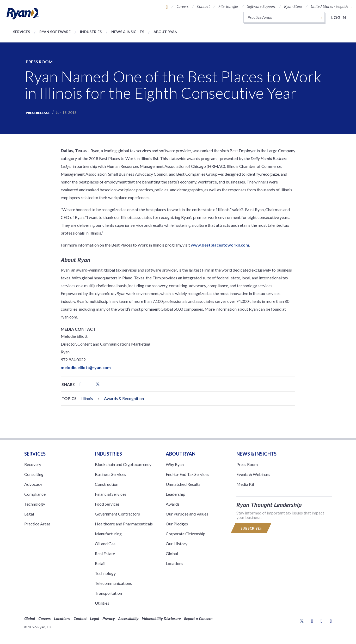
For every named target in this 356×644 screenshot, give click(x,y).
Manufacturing (108, 534)
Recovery (33, 464)
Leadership (176, 494)
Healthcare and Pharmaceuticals (124, 524)
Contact (203, 6)
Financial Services (111, 494)
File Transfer (228, 6)
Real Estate (105, 553)
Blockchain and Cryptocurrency (123, 464)
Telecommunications (113, 583)
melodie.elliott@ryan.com (86, 367)
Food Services (107, 504)
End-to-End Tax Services (188, 474)
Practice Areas (37, 524)
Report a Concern (198, 618)
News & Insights (128, 32)
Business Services (111, 474)
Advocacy (33, 484)
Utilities (102, 603)
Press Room (39, 62)
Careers (182, 6)
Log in (339, 17)
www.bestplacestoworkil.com (220, 245)
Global (172, 553)
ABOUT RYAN (181, 454)
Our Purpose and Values (187, 514)
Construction (107, 484)
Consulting (34, 474)
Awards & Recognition (124, 398)
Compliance (35, 494)
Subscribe (251, 528)
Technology (35, 504)
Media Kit (245, 484)
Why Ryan (175, 464)
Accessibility (128, 618)
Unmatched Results (183, 484)
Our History (177, 544)
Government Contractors (117, 514)
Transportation (108, 593)
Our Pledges (177, 524)
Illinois (87, 398)
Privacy (109, 618)
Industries (91, 32)
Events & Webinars (253, 474)
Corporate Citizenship (186, 534)
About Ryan (165, 32)
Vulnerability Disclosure (161, 618)
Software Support (261, 6)
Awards (173, 504)
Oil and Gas (105, 544)
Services (22, 32)
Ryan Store (293, 6)
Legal (29, 514)
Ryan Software (55, 32)
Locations (174, 563)
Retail (100, 563)
